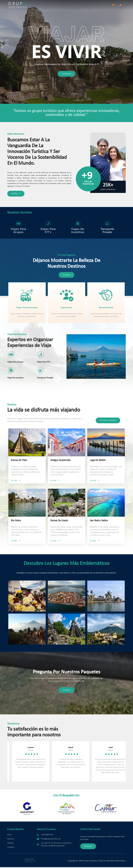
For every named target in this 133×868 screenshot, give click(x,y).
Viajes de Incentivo (78, 223)
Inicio (38, 5)
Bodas (76, 5)
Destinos (67, 5)
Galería (84, 5)
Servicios (57, 5)
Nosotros (47, 5)
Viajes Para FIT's (48, 223)
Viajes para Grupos (18, 223)
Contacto (94, 5)
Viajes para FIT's (44, 360)
